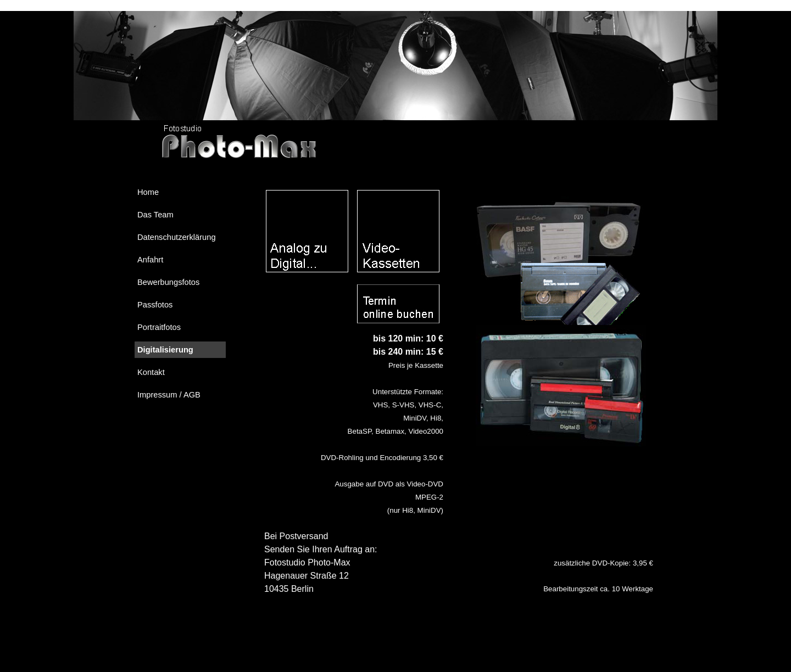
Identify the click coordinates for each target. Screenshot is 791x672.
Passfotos (155, 305)
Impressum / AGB (169, 395)
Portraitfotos (159, 327)
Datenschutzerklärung (177, 237)
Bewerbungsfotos (168, 282)
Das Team (155, 215)
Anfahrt (150, 260)
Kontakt (151, 372)
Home (148, 192)
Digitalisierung (165, 350)
